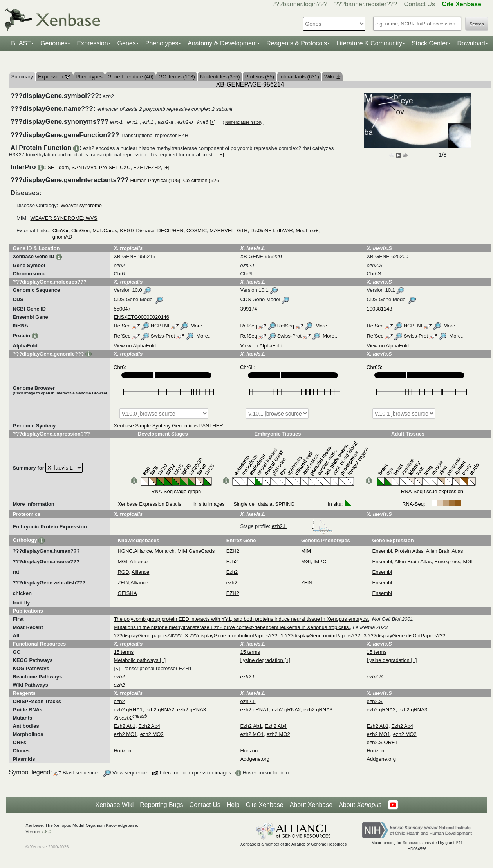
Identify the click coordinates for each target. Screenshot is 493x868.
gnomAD (62, 237)
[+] (212, 122)
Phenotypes (162, 43)
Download (471, 43)
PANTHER (211, 426)
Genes (127, 43)
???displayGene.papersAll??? (147, 636)
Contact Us (420, 4)
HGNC (125, 551)
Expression (92, 43)
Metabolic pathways (137, 660)
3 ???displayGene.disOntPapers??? (404, 636)
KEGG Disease (137, 231)
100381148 (379, 309)
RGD (123, 572)
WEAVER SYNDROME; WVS (64, 218)
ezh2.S (374, 701)
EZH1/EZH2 (147, 167)
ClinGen (80, 231)
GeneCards (202, 551)
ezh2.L (302, 526)
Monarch (165, 551)
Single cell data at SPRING (264, 504)
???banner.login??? (300, 4)
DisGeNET (263, 231)
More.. (198, 326)
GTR (242, 231)
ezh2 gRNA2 (160, 710)
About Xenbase (311, 805)
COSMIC (197, 231)
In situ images (209, 504)
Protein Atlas (409, 551)
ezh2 (232, 583)
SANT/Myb (84, 167)
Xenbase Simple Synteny (142, 426)
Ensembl (382, 551)
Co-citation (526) (202, 180)
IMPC (320, 561)
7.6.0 (46, 832)
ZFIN (123, 583)
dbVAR (285, 231)
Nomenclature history (244, 122)
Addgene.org (255, 759)
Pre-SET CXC (115, 167)
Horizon (122, 751)
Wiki (332, 77)
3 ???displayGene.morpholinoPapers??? (231, 636)
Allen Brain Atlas (445, 551)
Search (477, 24)
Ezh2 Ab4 (149, 726)
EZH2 (233, 551)
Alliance (143, 551)
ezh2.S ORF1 (382, 742)
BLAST (21, 43)
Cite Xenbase (265, 805)
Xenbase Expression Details (149, 504)
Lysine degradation (262, 660)
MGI (122, 561)
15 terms (124, 652)
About (360, 805)
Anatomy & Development (222, 43)
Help (233, 805)
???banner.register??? (366, 4)
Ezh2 (232, 561)
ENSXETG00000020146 (141, 317)
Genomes (54, 43)
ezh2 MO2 (152, 734)
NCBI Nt (160, 326)
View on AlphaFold (135, 346)
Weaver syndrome (81, 205)
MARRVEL (222, 231)
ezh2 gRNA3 (191, 710)
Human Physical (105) (155, 180)
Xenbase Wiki (114, 805)
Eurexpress (448, 561)
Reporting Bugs (161, 805)
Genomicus (185, 426)
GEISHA (127, 593)
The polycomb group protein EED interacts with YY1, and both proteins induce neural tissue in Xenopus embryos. (241, 619)
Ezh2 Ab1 (125, 726)
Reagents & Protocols (297, 43)
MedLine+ (307, 231)
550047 (122, 309)
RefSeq (122, 326)
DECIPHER (171, 231)
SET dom (58, 167)
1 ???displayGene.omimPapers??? (321, 636)
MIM (182, 551)
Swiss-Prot (163, 336)
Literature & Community (369, 43)
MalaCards (105, 231)
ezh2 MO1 (125, 734)
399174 (248, 309)
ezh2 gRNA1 (128, 710)
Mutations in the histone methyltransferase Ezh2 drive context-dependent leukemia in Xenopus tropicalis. (232, 627)
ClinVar (60, 231)
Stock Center (430, 43)
